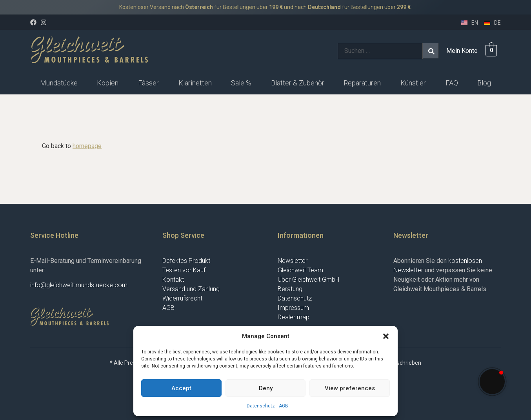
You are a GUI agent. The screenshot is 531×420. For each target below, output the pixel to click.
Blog (484, 83)
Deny (266, 388)
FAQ (452, 83)
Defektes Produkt (186, 261)
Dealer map (294, 317)
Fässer (148, 83)
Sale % (241, 83)
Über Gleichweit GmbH (308, 280)
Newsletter (293, 261)
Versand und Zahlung (191, 289)
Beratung (290, 289)
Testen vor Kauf (184, 270)
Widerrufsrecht (182, 298)
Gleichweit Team (300, 270)
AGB (284, 406)
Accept (181, 388)
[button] (386, 336)
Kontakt (173, 280)
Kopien (108, 83)
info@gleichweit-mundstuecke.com (79, 285)
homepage (87, 146)
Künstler (413, 83)
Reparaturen (362, 83)
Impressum (293, 308)
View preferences (350, 388)
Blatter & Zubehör (298, 83)
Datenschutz (261, 406)
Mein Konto (462, 51)
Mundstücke (59, 83)
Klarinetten (195, 83)
